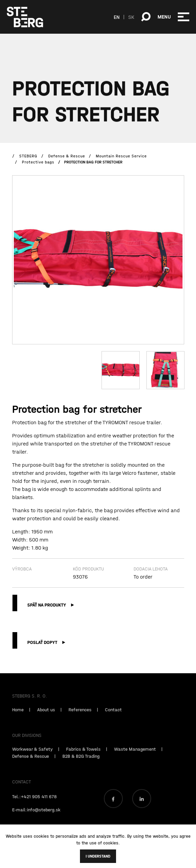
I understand (98, 856)
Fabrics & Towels (83, 754)
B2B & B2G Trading (81, 761)
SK (131, 17)
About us (46, 715)
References (80, 715)
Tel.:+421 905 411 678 (34, 802)
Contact (113, 715)
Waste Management (135, 754)
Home (18, 715)
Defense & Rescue (31, 761)
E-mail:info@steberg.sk (36, 815)
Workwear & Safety (32, 754)
